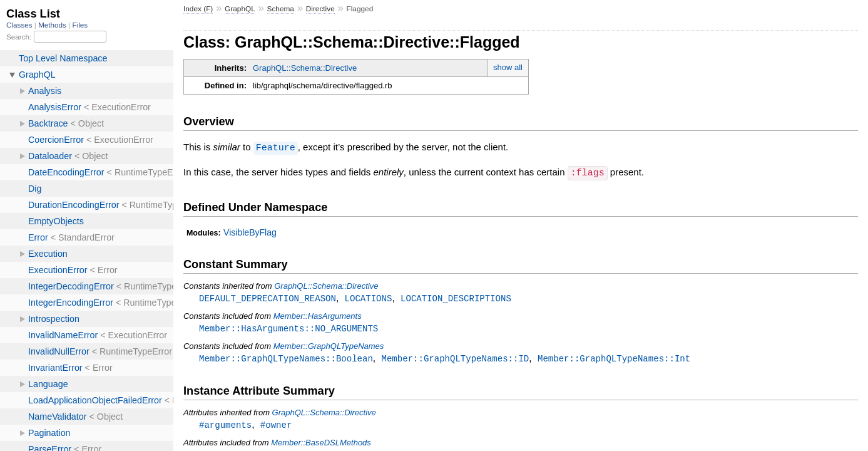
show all (508, 67)
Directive (320, 9)
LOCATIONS (369, 297)
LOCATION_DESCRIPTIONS (456, 297)
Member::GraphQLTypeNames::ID (455, 359)
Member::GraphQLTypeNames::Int (614, 359)
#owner (276, 426)
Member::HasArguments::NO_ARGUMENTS (288, 328)
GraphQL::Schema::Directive (305, 68)
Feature (276, 147)
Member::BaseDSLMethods (321, 444)
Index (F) (198, 9)
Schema (281, 9)
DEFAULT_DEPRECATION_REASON (268, 297)
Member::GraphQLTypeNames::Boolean (286, 359)
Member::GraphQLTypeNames (329, 346)
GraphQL (240, 9)
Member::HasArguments (318, 315)
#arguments (225, 426)
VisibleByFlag (250, 231)
